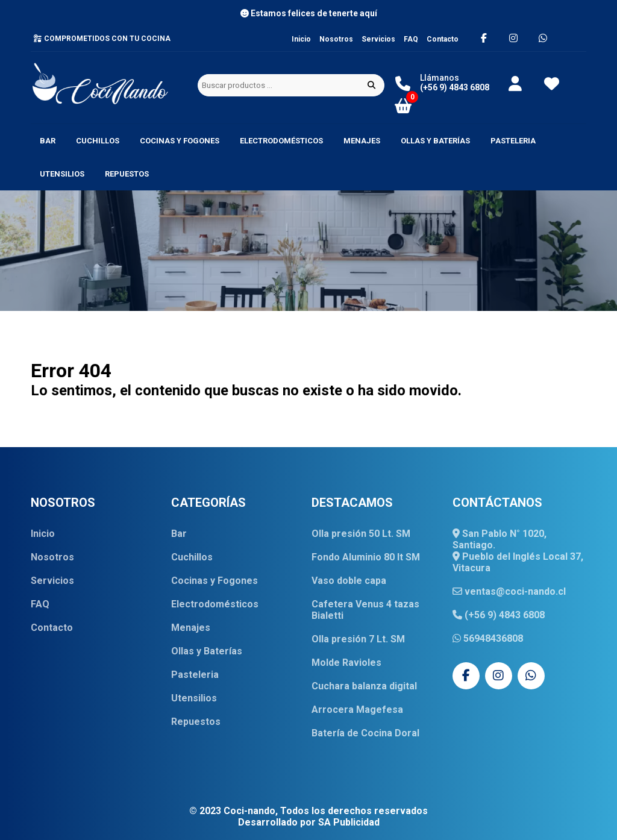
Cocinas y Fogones (180, 141)
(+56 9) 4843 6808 (499, 615)
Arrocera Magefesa (357, 710)
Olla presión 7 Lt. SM (358, 639)
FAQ (411, 39)
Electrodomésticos (281, 141)
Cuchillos (98, 141)
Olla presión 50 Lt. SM (361, 534)
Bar (48, 141)
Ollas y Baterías (435, 141)
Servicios (378, 39)
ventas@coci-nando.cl (509, 591)
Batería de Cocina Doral (365, 733)
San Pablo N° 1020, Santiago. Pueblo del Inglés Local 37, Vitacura (518, 551)
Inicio (301, 39)
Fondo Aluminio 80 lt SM (366, 557)
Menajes (362, 141)
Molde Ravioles (346, 663)
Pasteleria (513, 141)
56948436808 (488, 638)
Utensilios (62, 174)
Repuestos (127, 174)
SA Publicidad (349, 822)
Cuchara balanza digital (364, 686)
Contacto (443, 39)
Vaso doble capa (349, 581)
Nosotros (336, 39)
